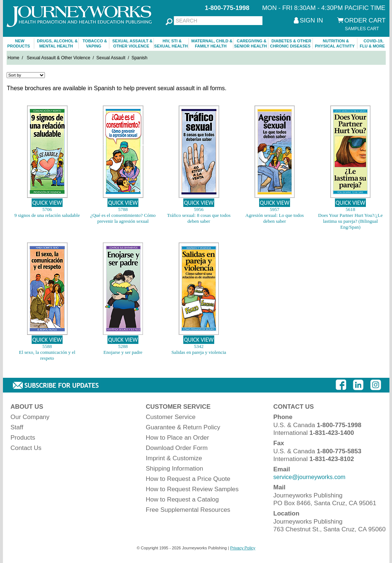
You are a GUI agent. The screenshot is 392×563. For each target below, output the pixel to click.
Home (14, 58)
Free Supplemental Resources (188, 510)
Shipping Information (174, 469)
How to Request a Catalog (182, 499)
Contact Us (26, 448)
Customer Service (171, 417)
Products (23, 438)
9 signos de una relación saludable (47, 215)
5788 (123, 209)
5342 (199, 346)
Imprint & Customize (174, 458)
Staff (17, 427)
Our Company (30, 417)
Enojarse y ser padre (123, 352)
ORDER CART (365, 20)
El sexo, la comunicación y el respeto (47, 355)
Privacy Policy (243, 548)
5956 (199, 209)
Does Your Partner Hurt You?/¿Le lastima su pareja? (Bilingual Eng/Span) (350, 221)
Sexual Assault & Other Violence (59, 58)
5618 (350, 209)
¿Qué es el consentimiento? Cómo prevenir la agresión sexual (123, 218)
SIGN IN (311, 20)
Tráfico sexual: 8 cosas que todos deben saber (199, 218)
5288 (123, 346)
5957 (275, 209)
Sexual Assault (111, 58)
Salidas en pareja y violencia (199, 352)
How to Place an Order (177, 438)
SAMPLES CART (362, 29)
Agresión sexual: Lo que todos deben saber (275, 218)
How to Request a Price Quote (188, 479)
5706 (47, 209)
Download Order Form (177, 448)
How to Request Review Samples (192, 489)
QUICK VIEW (47, 203)
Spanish (139, 58)
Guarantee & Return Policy (183, 427)
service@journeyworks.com (310, 477)
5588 (47, 346)
